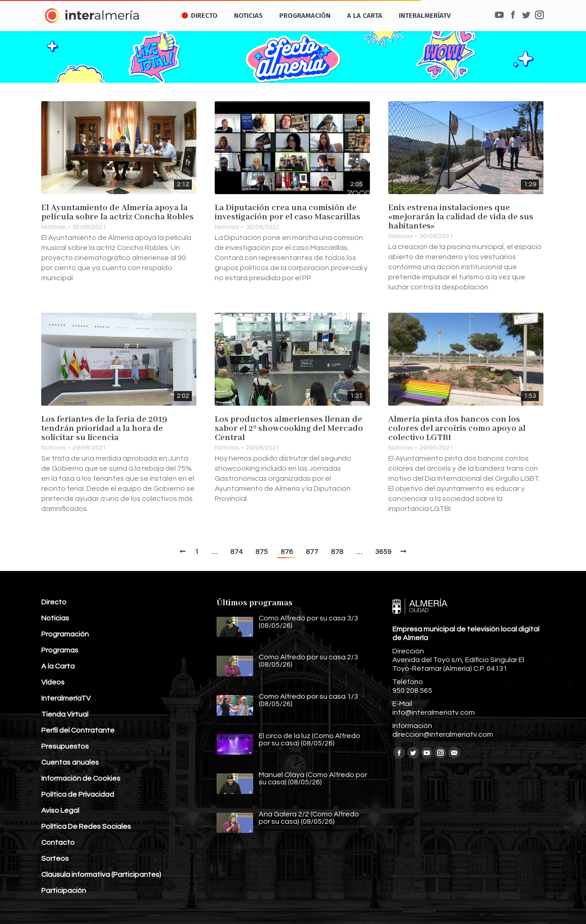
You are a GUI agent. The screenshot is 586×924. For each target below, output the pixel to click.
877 (312, 552)
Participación (64, 891)
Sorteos (55, 859)
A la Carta (58, 666)
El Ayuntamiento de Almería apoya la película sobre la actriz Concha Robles (117, 212)
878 (337, 552)
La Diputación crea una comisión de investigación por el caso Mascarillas (288, 212)
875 (262, 552)
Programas (60, 650)
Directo (54, 602)
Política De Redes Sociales (86, 826)
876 (287, 552)
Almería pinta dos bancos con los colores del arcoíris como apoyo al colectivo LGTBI (457, 429)
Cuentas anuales (70, 762)
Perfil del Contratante (78, 730)
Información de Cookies (81, 778)
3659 (383, 552)
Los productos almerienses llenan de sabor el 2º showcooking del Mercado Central (289, 429)
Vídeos (53, 682)
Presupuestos (65, 746)
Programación (65, 634)
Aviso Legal (60, 810)
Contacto (58, 842)
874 (236, 552)
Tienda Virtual (65, 714)
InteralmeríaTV (66, 698)
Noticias (53, 227)
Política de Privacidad (78, 794)
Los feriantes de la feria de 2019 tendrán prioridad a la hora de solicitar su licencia (104, 429)
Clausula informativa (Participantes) (101, 875)
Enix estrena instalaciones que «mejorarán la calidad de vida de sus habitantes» (461, 217)
